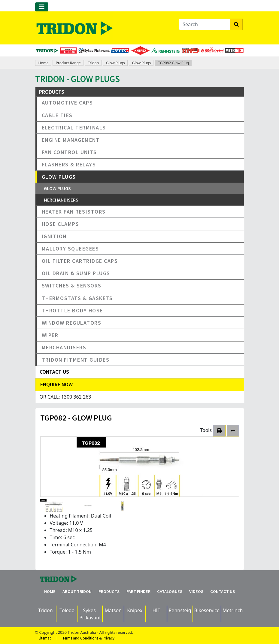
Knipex (135, 610)
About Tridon (77, 591)
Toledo (67, 610)
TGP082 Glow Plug (173, 63)
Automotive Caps (67, 103)
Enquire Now (56, 384)
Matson (113, 610)
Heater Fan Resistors (74, 212)
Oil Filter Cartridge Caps (80, 261)
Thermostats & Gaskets (77, 298)
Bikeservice (207, 610)
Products (109, 591)
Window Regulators (72, 323)
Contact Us (223, 591)
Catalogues (170, 591)
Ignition (54, 236)
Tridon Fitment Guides (76, 360)
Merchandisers (61, 200)
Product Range (68, 63)
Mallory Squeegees (70, 249)
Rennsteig (180, 610)
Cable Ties (57, 115)
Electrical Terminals (74, 128)
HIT (156, 610)
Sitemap (45, 638)
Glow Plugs (115, 63)
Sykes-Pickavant (90, 614)
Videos (196, 591)
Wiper (50, 335)
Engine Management (71, 140)
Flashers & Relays (69, 164)
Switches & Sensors (72, 286)
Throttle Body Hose (72, 310)
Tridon (93, 63)
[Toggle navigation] (42, 7)
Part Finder (138, 591)
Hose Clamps (61, 224)
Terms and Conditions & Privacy (88, 638)
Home (44, 63)
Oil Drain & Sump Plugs (76, 273)
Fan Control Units (69, 152)
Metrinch (233, 610)
